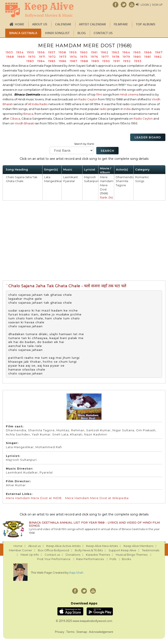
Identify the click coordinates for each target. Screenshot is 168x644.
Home (20, 24)
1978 (116, 57)
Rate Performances (90, 559)
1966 (148, 52)
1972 (52, 57)
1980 (137, 57)
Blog (82, 33)
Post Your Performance (54, 559)
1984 (41, 61)
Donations (73, 555)
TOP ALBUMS (146, 24)
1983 (30, 61)
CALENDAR (63, 24)
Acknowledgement (101, 632)
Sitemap (82, 632)
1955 (31, 52)
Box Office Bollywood (53, 550)
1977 (105, 57)
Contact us (103, 33)
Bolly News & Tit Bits (89, 550)
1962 (105, 52)
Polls (113, 559)
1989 (95, 61)
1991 (117, 61)
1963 (115, 52)
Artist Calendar (92, 24)
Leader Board (148, 137)
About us (40, 24)
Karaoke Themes (98, 555)
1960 (84, 52)
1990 (106, 61)
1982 (158, 57)
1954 (20, 52)
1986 (63, 61)
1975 (84, 57)
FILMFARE (121, 24)
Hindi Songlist (57, 33)
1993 (138, 61)
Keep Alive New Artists (102, 546)
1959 (73, 52)
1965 (137, 52)
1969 (21, 57)
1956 (41, 52)
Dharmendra (125, 177)
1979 (126, 57)
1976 (94, 57)
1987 (73, 61)
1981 (148, 57)
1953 (9, 52)
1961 (94, 52)
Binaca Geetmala (23, 33)
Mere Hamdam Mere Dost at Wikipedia (97, 498)
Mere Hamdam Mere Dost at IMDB (34, 498)
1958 (62, 52)
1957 (52, 52)
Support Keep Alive (122, 550)
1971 (42, 57)
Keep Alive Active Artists (63, 546)
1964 (126, 52)
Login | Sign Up (152, 5)
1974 (73, 57)
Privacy (60, 632)
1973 (63, 57)
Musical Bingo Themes (132, 555)
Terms (70, 632)
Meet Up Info (30, 555)
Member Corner (21, 550)
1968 (10, 57)
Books (126, 559)
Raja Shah (76, 573)
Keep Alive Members (138, 546)
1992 (127, 61)
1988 (84, 61)
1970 (32, 57)
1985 (52, 61)
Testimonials (151, 550)
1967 (159, 52)
